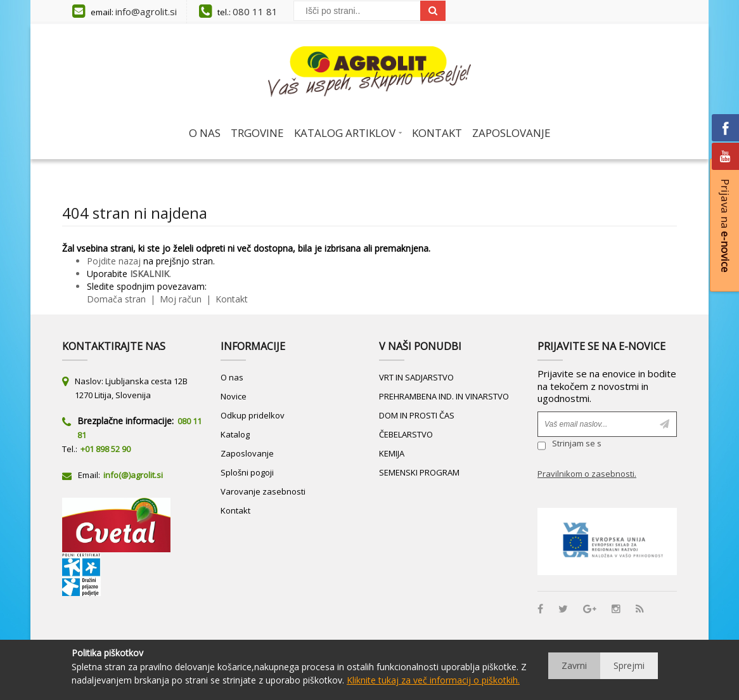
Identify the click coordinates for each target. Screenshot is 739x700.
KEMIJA (392, 453)
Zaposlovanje (247, 453)
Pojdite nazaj (114, 261)
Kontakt (230, 299)
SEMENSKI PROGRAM (419, 472)
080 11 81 (255, 11)
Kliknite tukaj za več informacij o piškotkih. (433, 680)
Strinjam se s (569, 445)
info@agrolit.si (146, 11)
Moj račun (182, 299)
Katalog (235, 434)
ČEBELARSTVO (406, 434)
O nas (232, 377)
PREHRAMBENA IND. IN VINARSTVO (444, 396)
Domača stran (116, 299)
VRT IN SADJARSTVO (416, 377)
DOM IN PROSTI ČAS (417, 415)
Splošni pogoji (247, 472)
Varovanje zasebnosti (263, 491)
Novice (234, 396)
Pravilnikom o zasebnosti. (587, 474)
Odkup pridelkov (253, 415)
